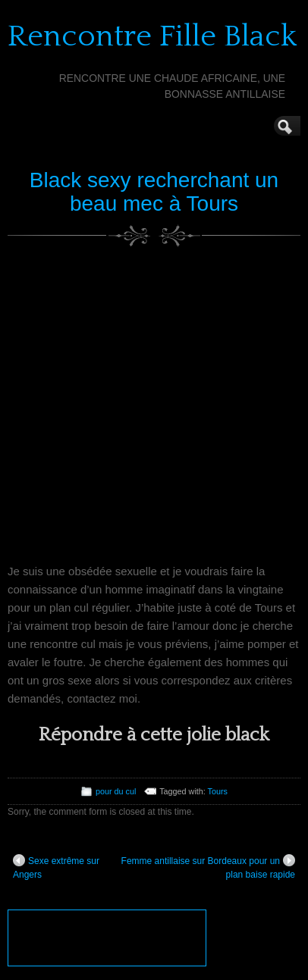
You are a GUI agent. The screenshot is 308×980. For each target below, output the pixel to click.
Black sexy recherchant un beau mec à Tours (154, 192)
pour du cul (116, 791)
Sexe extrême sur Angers (56, 867)
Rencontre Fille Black (152, 36)
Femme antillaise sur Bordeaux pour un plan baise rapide (208, 867)
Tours (218, 791)
